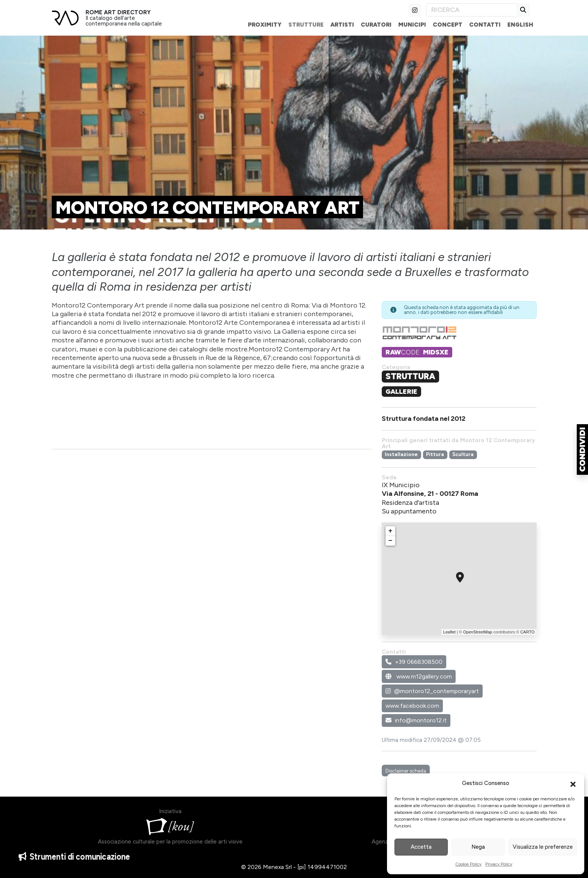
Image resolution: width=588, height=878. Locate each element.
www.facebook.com (412, 706)
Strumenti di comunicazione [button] (74, 860)
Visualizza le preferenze (543, 847)
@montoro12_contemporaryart (432, 691)
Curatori (376, 25)
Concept (448, 25)
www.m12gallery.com (419, 676)
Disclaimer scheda (406, 771)
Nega (478, 847)
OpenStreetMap (478, 632)
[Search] (471, 10)
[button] (573, 783)
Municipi (412, 25)
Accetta (421, 847)
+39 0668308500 (414, 662)
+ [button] (391, 531)
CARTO (527, 632)
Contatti (485, 25)
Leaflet (449, 632)
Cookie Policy (468, 864)
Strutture (306, 25)
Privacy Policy (499, 864)
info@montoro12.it (416, 720)
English (520, 25)
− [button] (391, 541)
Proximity (265, 25)
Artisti (342, 25)
